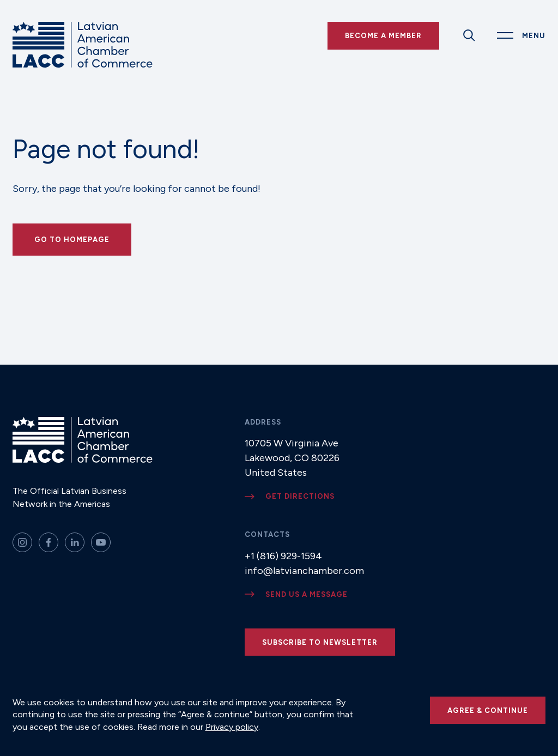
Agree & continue (488, 710)
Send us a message (307, 594)
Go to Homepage (72, 240)
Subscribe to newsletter (320, 642)
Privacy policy (232, 727)
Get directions (300, 496)
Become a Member (383, 36)
